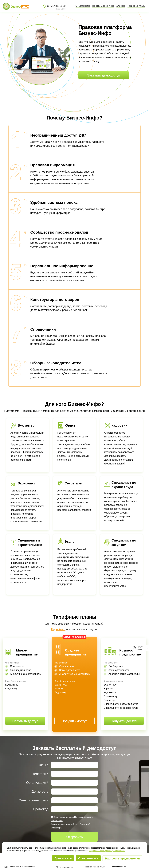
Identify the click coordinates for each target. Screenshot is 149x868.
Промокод (41, 809)
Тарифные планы (136, 6)
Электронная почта (33, 800)
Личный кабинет (119, 867)
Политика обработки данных (141, 648)
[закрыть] (148, 648)
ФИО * (43, 765)
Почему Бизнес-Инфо (103, 6)
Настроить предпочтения (122, 858)
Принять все (63, 858)
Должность (40, 791)
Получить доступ (25, 721)
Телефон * (40, 774)
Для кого (121, 6)
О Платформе (83, 6)
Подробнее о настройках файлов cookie (107, 851)
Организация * (37, 783)
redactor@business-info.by (95, 867)
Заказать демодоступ (104, 75)
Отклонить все (88, 858)
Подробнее (58, 629)
